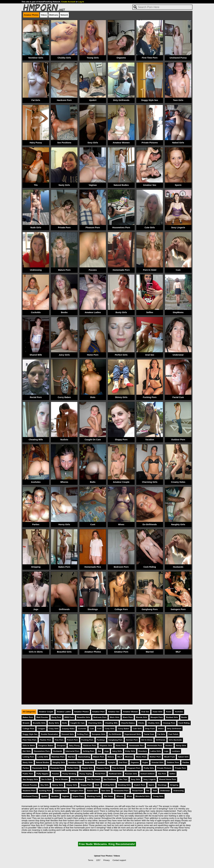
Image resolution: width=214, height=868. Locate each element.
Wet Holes (108, 796)
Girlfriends (64, 609)
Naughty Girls (178, 524)
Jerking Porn (89, 751)
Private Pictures (150, 143)
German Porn (132, 740)
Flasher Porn (46, 740)
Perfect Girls (121, 355)
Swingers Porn (178, 609)
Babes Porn (64, 567)
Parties (36, 524)
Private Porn (64, 227)
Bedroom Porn (121, 567)
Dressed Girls (68, 734)
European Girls (99, 734)
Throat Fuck (137, 791)
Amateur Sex (150, 185)
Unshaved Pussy (178, 58)
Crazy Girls (54, 729)
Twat (155, 791)
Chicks (141, 723)
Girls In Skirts (36, 652)
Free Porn (59, 740)
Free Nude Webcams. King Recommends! (107, 844)
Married (150, 652)
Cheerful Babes (128, 723)
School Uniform (147, 774)
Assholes (36, 482)
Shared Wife (36, 355)
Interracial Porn (73, 751)
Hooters (169, 745)
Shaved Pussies (30, 785)
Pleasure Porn (93, 227)
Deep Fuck (150, 729)
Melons (111, 757)
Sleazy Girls (72, 785)
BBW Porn (69, 717)
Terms (91, 860)
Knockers (143, 751)
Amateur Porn (121, 652)
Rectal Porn (36, 397)
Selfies (150, 312)
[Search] (162, 7)
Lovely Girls (43, 757)
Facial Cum (178, 397)
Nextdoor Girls (36, 58)
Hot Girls (27, 751)
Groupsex (61, 745)
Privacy (107, 860)
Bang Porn (56, 717)
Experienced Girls (133, 734)
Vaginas (93, 185)
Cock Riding (150, 567)
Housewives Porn (121, 227)
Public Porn (28, 774)
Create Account (68, 2)
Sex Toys (123, 779)
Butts (93, 482)
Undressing (36, 270)
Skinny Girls (121, 397)
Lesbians (176, 751)
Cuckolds (36, 312)
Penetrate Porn (57, 768)
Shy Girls (44, 785)
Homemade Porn (121, 270)
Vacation (150, 440)
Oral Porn (123, 762)
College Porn (121, 609)
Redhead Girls (115, 774)
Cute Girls (150, 227)
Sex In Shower (61, 779)
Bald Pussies (42, 717)
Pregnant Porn (134, 768)
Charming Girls (150, 482)
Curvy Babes (64, 397)
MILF (178, 652)
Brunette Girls (39, 723)
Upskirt (93, 100)
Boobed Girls (172, 717)
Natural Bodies (121, 185)
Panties (186, 762)
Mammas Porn (58, 757)
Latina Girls (155, 751)
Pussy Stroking (69, 774)
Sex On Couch (94, 779)
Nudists (64, 440)
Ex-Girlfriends (150, 524)
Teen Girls (178, 100)
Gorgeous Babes (46, 745)
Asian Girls (158, 712)
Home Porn (93, 355)
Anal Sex (150, 355)
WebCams (54, 15)
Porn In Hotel (150, 270)
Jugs (36, 609)
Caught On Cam (93, 440)
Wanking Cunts (94, 796)
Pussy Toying (85, 774)
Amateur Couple (121, 482)
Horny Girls (64, 524)
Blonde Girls (142, 717)
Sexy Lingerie (178, 227)
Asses (169, 712)
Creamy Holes (178, 482)
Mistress (129, 757)
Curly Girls (110, 729)
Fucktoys (101, 740)
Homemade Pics (93, 567)
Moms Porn (141, 757)
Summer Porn (61, 791)
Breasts (26, 723)
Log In (81, 2)
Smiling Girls (109, 785)
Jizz (99, 751)
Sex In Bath (47, 779)
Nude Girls (36, 227)
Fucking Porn (150, 397)
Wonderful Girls (143, 796)
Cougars (41, 729)
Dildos (161, 729)
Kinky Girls (130, 751)
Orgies (145, 762)
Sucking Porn (45, 791)
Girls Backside (175, 740)
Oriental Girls (157, 762)
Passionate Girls (40, 768)
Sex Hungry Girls (30, 779)
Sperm (178, 185)
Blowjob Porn (157, 717)
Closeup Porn (169, 723)
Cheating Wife (36, 440)
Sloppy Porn (121, 440)
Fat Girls (36, 100)
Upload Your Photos (103, 856)
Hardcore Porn (64, 100)
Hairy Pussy (36, 143)
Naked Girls (178, 143)
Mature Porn (64, 270)
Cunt (93, 524)
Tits (36, 185)
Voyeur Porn (78, 796)
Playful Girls (87, 768)
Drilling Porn (83, 734)
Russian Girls (131, 774)
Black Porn (128, 717)
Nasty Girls (64, 185)
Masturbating (84, 757)
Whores (64, 482)
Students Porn (29, 791)
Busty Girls (121, 312)
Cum (178, 270)
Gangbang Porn (150, 609)
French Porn (72, 740)
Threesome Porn (121, 791)
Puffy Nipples (43, 774)
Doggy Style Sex (150, 100)
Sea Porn (162, 774)
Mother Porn (155, 757)
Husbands (178, 567)
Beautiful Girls (64, 652)
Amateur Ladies (93, 312)
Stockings (93, 609)
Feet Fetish (173, 734)
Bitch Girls (115, 717)
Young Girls (93, 58)
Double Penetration (49, 734)
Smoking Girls (124, 785)
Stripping (36, 567)
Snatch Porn (139, 785)
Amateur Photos (31, 15)
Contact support (119, 860)
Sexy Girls (93, 143)
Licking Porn (28, 757)
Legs (166, 751)
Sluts (93, 397)
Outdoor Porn (178, 440)
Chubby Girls (64, 58)
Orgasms (121, 58)
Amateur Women (121, 143)
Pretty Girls (149, 768)
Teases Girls (92, 791)
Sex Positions (64, 143)
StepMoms (178, 312)
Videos (44, 15)
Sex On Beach (78, 779)
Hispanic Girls (106, 745)
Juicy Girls (64, 355)
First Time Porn (150, 58)
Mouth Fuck (169, 757)
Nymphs (112, 762)
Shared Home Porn (168, 779)
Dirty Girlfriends (121, 100)
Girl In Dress (147, 740)
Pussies (93, 270)
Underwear (178, 355)
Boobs (64, 312)
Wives (121, 524)
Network (64, 15)
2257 (98, 860)
